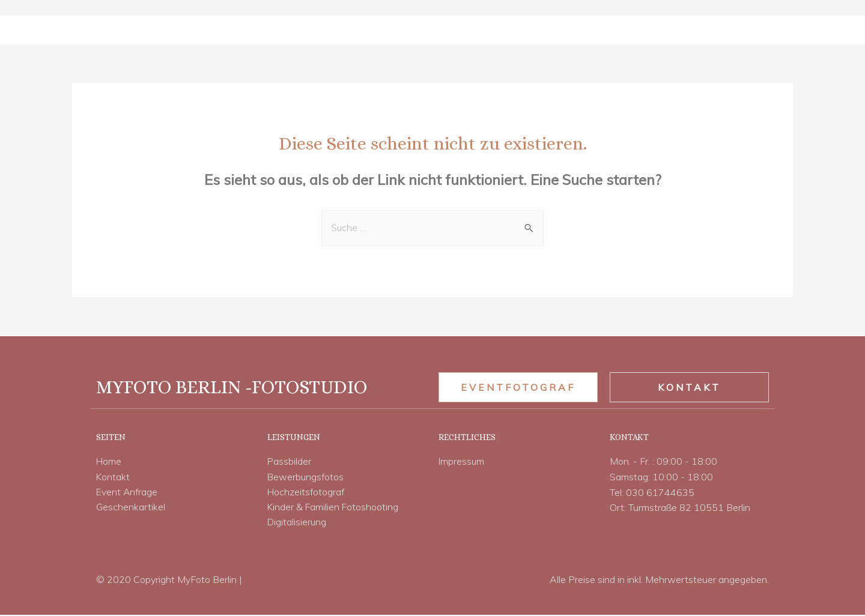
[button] (518, 387)
